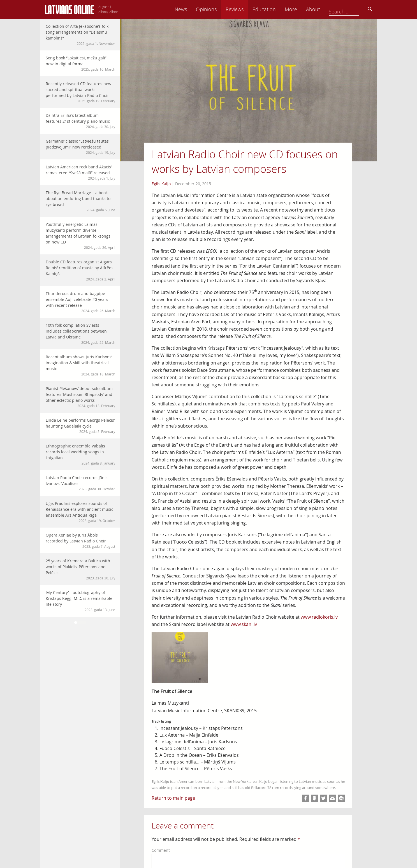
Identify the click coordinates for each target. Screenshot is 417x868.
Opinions (245, 9)
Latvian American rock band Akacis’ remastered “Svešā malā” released (80, 172)
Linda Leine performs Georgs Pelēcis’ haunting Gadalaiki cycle (80, 426)
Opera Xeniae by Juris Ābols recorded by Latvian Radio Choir (80, 541)
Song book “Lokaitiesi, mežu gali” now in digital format (80, 63)
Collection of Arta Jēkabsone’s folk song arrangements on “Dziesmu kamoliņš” (80, 35)
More (330, 9)
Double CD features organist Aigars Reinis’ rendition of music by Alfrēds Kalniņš (80, 270)
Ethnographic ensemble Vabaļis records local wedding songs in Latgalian (80, 454)
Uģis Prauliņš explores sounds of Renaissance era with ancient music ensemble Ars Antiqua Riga (80, 512)
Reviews (273, 9)
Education (303, 9)
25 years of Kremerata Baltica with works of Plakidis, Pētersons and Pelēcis (80, 569)
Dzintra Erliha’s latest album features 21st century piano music (80, 121)
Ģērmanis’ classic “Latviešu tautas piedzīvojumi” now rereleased (80, 147)
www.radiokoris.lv (319, 617)
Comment (161, 850)
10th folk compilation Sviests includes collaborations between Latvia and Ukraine (80, 334)
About (352, 9)
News (219, 9)
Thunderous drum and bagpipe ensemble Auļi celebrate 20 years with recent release (80, 302)
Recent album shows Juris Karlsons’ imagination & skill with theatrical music (80, 365)
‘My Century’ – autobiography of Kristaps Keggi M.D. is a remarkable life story (80, 601)
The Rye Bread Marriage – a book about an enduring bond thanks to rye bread (80, 201)
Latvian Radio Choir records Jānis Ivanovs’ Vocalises (80, 483)
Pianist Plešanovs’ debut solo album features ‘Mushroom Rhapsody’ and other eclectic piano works (80, 397)
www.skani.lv (244, 624)
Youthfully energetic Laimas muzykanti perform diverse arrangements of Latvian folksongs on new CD (80, 236)
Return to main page (173, 798)
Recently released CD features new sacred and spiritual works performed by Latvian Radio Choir (80, 92)
